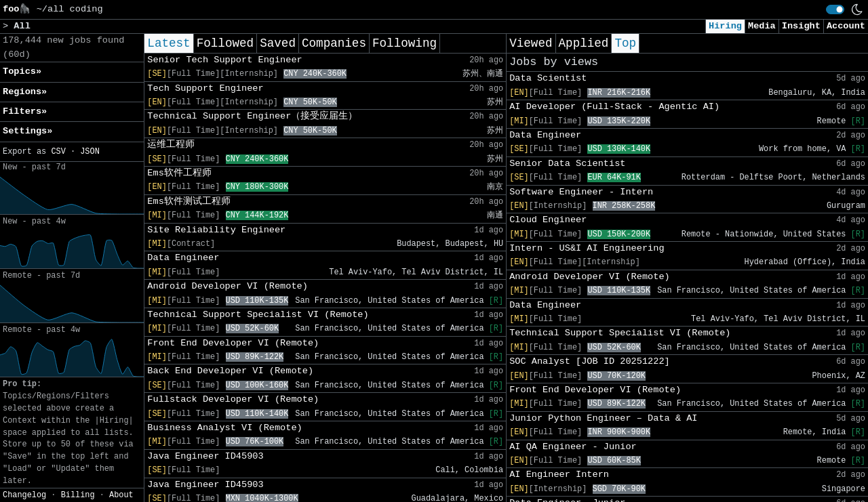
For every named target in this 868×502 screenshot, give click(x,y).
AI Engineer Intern (559, 475)
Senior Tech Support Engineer (224, 60)
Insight (801, 26)
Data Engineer (183, 258)
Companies (334, 43)
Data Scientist (548, 78)
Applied (584, 43)
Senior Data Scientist (567, 164)
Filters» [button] (25, 111)
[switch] (835, 9)
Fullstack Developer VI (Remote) (233, 399)
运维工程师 (171, 145)
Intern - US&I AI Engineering (587, 248)
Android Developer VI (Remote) (228, 286)
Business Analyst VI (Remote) (224, 428)
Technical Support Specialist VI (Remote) (258, 315)
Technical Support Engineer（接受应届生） (252, 116)
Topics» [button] (22, 71)
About (121, 495)
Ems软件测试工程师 (189, 202)
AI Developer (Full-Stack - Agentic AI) (614, 107)
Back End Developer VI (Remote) (230, 371)
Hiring (725, 26)
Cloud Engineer (548, 220)
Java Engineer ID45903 (205, 456)
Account (846, 26)
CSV (58, 152)
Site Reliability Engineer (216, 230)
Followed (225, 43)
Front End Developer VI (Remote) (233, 343)
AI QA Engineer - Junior (573, 447)
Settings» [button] (27, 131)
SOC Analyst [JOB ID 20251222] (590, 361)
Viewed (531, 43)
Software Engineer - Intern (581, 192)
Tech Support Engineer (205, 88)
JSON (90, 152)
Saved (278, 43)
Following (405, 43)
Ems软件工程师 (179, 173)
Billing (78, 495)
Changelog (24, 495)
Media (762, 26)
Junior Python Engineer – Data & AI (603, 418)
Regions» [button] (25, 92)
